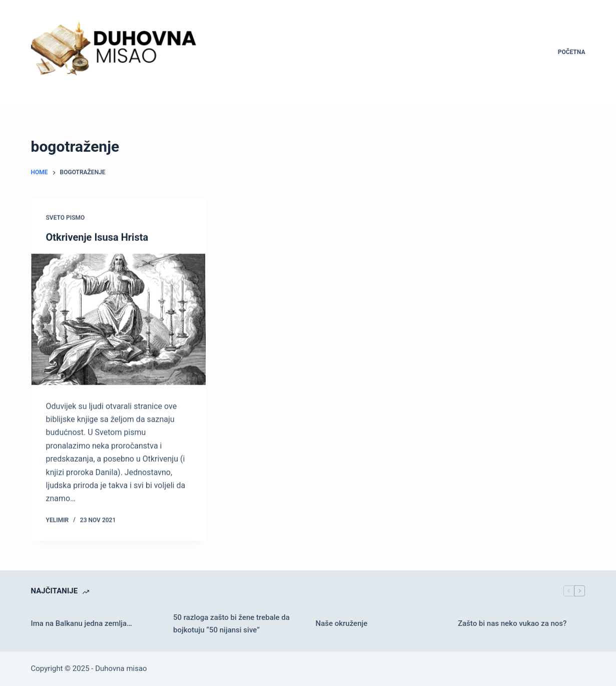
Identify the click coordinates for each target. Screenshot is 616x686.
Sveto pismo (66, 218)
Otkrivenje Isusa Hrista (97, 237)
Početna (572, 52)
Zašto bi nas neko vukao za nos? (512, 623)
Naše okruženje (341, 623)
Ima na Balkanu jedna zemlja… (82, 623)
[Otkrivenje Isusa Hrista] (118, 319)
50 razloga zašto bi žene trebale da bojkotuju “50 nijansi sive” (231, 624)
